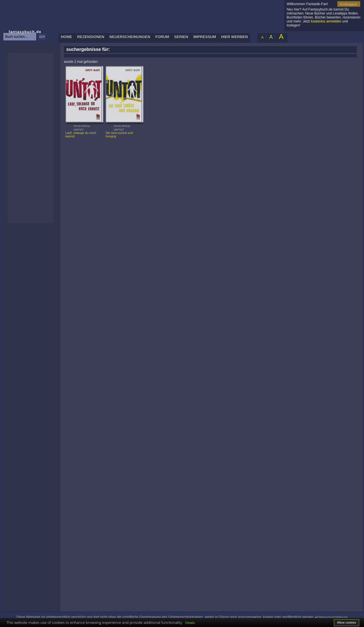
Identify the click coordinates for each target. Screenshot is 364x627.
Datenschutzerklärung (332, 617)
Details (190, 623)
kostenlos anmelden (326, 21)
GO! (42, 37)
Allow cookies (347, 622)
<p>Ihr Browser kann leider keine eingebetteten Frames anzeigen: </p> (30, 138)
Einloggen (349, 4)
